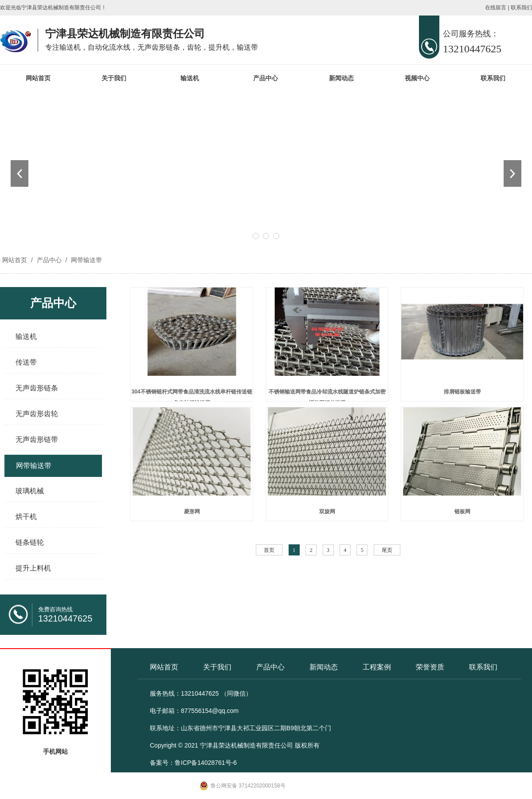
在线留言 (496, 8)
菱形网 (192, 512)
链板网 (462, 512)
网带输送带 (86, 260)
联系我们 (521, 8)
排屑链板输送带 (462, 392)
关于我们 (114, 78)
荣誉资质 (430, 667)
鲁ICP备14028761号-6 (206, 763)
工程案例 (377, 667)
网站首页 (38, 78)
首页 (269, 550)
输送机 (190, 78)
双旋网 (327, 512)
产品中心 (266, 78)
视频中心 (417, 78)
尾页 (387, 550)
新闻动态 (341, 78)
